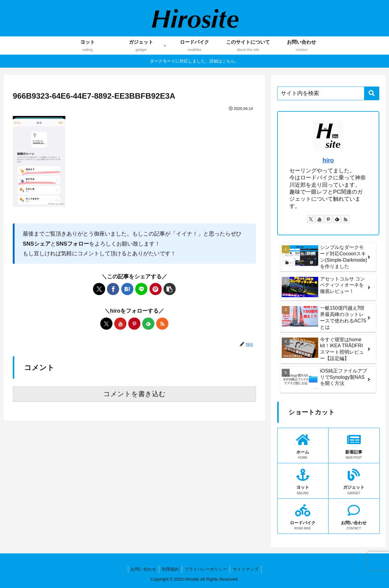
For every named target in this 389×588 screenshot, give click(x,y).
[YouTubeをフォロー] (120, 324)
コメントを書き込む (134, 394)
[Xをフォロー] (106, 324)
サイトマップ (247, 569)
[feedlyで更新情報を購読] (148, 324)
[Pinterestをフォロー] (134, 324)
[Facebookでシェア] (113, 289)
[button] (170, 289)
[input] (328, 93)
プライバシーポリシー (206, 569)
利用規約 (170, 569)
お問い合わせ (143, 569)
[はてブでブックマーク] (127, 289)
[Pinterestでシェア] (156, 289)
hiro (328, 160)
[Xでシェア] (99, 289)
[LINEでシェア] (141, 289)
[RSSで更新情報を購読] (162, 324)
